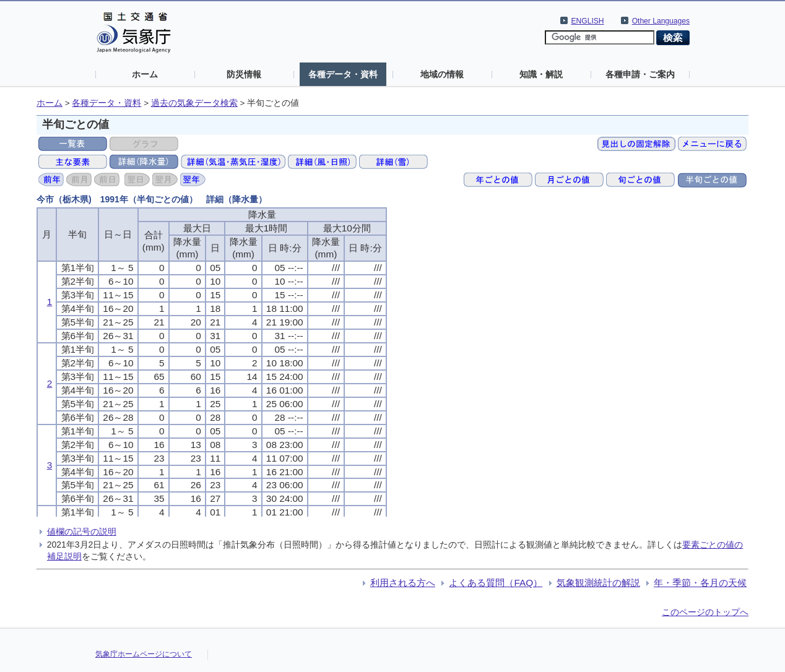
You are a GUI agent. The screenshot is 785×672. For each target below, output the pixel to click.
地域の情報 (442, 74)
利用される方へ (403, 583)
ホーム (145, 74)
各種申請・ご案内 (640, 74)
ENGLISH (588, 21)
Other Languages (661, 21)
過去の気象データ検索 (194, 103)
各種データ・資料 (343, 74)
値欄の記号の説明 (82, 532)
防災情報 (244, 74)
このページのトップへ (705, 612)
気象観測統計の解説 (598, 583)
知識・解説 (541, 74)
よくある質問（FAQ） (496, 583)
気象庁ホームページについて (144, 654)
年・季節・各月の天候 (700, 583)
